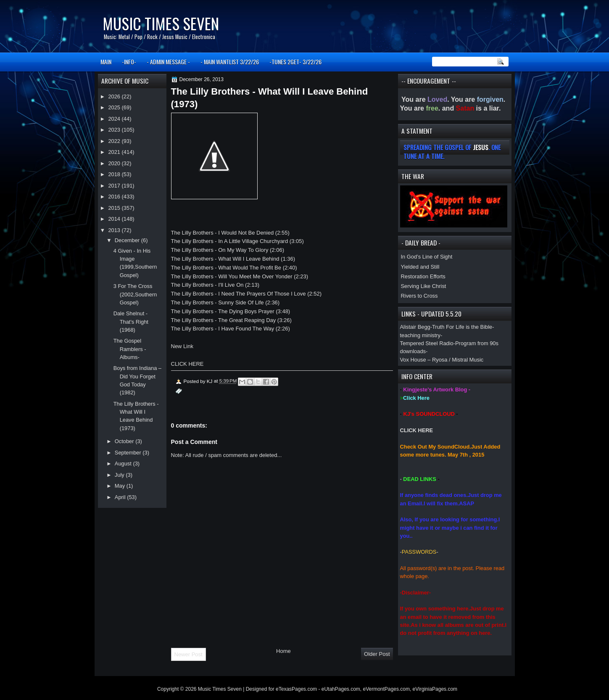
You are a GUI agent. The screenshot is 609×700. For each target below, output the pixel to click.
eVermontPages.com (386, 689)
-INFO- (129, 62)
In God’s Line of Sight (427, 257)
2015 (115, 208)
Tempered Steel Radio (427, 343)
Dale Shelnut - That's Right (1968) (131, 322)
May (121, 486)
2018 (115, 174)
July (120, 475)
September (129, 453)
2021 (115, 152)
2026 (115, 96)
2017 (115, 186)
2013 (115, 230)
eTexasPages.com (296, 689)
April (121, 497)
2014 (115, 219)
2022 (115, 141)
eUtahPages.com (341, 689)
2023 (115, 130)
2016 (115, 197)
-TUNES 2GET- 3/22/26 (295, 62)
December (128, 240)
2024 (115, 119)
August (124, 464)
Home (283, 651)
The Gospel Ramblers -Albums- (130, 349)
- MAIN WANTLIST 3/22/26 (230, 62)
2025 (115, 107)
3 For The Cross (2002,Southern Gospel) (135, 294)
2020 (115, 163)
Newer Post (188, 654)
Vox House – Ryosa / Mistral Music (442, 360)
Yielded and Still (420, 267)
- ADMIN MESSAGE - (168, 62)
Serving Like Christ (424, 286)
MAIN (106, 62)
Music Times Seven (161, 23)
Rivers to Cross (419, 296)
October (125, 441)
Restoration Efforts (423, 276)
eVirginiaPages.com (435, 689)
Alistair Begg (415, 327)
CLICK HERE (417, 430)
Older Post (377, 654)
